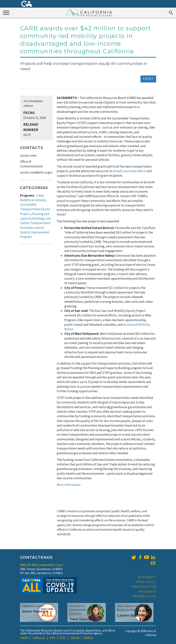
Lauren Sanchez (131, 615)
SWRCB (88, 638)
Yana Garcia (80, 619)
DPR (53, 638)
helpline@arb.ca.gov (51, 565)
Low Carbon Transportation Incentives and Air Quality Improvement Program (35, 228)
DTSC (63, 638)
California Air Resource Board (89, 12)
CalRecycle (39, 638)
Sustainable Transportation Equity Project (35, 209)
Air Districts (148, 592)
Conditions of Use (143, 587)
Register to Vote (145, 596)
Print (148, 79)
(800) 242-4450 (28, 565)
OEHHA (75, 638)
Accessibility (147, 577)
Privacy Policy (146, 582)
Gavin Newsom (35, 611)
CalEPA (24, 638)
